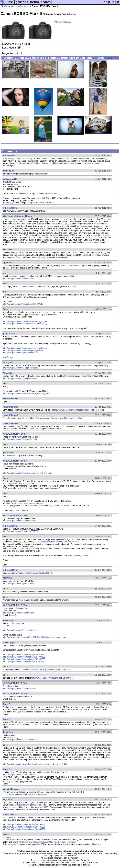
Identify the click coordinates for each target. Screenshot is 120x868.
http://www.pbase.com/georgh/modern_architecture (25, 348)
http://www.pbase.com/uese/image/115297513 (23, 304)
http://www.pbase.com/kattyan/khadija (19, 521)
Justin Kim (8, 620)
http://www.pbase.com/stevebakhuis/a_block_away (25, 324)
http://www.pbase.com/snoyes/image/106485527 (24, 829)
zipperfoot (7, 263)
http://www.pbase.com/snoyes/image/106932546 (24, 655)
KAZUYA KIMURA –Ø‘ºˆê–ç (15, 434)
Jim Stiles (7, 250)
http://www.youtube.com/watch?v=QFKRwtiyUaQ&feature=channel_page (34, 637)
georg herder (9, 334)
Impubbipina (8, 171)
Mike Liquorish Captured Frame (17, 216)
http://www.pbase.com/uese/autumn (18, 278)
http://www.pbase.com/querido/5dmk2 (19, 584)
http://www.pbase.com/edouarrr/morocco (25, 503)
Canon (23, 6)
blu (4, 273)
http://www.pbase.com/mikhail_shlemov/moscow (26, 794)
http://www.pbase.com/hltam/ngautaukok (53, 670)
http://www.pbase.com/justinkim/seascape (21, 630)
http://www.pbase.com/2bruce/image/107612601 (32, 573)
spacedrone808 (10, 179)
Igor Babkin (8, 453)
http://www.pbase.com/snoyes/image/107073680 (24, 661)
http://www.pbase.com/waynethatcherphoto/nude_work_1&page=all (32, 764)
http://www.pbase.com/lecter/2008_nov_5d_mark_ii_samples (50, 842)
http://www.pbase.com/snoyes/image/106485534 (24, 827)
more (109, 58)
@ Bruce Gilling (10, 208)
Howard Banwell (10, 399)
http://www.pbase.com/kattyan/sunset (19, 688)
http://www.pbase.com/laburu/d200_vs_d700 (60, 542)
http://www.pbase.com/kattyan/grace (18, 613)
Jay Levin (7, 800)
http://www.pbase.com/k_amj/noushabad (20, 368)
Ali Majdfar (8, 363)
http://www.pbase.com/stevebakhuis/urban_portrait (25, 321)
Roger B (6, 704)
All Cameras (8, 6)
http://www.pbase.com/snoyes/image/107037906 (24, 657)
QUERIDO (7, 578)
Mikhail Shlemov (10, 789)
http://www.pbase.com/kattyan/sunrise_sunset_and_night (27, 473)
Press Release (63, 22)
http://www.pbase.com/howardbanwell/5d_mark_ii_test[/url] (79, 410)
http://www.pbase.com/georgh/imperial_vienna (23, 350)
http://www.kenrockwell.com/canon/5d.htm (28, 805)
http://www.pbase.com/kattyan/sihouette (20, 439)
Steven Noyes (9, 642)
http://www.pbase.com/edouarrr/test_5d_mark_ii (52, 678)
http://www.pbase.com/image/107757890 (20, 531)
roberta (6, 834)
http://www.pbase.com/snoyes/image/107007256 (24, 659)
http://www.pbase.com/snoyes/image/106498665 (24, 825)
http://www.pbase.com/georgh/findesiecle (21, 353)
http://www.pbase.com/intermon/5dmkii (19, 775)
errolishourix (9, 156)
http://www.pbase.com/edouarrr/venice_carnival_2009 (26, 393)
